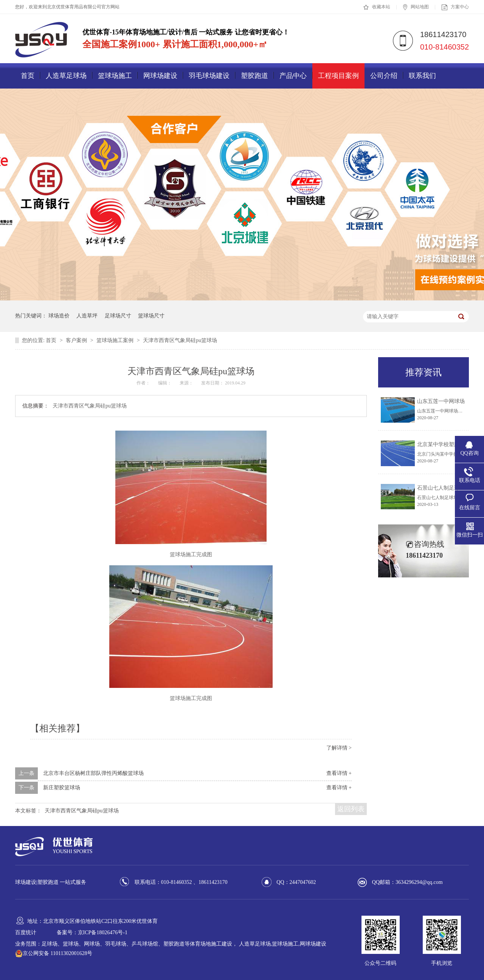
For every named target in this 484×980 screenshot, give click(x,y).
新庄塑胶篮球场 (62, 788)
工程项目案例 (338, 76)
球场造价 (59, 316)
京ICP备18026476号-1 (103, 933)
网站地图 (416, 7)
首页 (28, 76)
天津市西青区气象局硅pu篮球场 (180, 340)
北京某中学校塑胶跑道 (444, 444)
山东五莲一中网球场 (441, 401)
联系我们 (422, 76)
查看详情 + (339, 773)
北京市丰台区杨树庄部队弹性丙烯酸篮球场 (93, 773)
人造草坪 (87, 316)
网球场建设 (160, 76)
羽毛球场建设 (209, 76)
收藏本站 (377, 7)
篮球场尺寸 (151, 316)
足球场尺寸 (118, 316)
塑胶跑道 (254, 76)
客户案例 (77, 340)
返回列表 (351, 809)
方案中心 (455, 7)
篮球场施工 (115, 76)
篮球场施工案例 (116, 340)
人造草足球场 (66, 76)
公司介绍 (384, 76)
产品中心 (293, 76)
